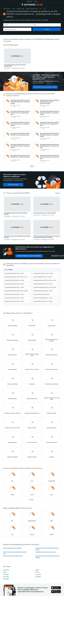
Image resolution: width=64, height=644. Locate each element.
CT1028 (5, 572)
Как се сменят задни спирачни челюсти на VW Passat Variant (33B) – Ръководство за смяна (49, 157)
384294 (37, 570)
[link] (17, 59)
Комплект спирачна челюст (32, 9)
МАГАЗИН (29, 1)
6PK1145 (37, 572)
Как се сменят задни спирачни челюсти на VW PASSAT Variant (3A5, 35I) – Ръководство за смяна (49, 102)
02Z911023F (6, 577)
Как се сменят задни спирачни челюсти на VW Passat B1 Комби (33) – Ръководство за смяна (49, 135)
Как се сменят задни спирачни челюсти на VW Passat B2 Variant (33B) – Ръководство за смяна (20, 146)
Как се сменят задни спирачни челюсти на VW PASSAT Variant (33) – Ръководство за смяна (49, 146)
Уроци (13, 9)
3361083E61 (38, 577)
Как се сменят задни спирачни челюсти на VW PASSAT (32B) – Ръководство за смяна (20, 156)
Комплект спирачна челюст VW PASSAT (46, 87)
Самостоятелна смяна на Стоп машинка (12, 548)
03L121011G (38, 574)
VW (40, 9)
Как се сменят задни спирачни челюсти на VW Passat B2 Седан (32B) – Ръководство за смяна (20, 124)
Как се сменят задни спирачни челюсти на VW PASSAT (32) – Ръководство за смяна (20, 134)
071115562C (6, 574)
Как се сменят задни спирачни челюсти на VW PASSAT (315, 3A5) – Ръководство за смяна (20, 113)
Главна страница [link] (7, 9)
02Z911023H (6, 570)
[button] (32, 270)
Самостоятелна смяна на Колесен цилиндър (46, 552)
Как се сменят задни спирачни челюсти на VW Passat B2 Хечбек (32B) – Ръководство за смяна (20, 102)
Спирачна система (20, 9)
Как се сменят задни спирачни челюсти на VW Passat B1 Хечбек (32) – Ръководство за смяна (49, 113)
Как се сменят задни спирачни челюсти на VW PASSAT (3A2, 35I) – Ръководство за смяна (49, 124)
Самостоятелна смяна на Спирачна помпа (13, 556)
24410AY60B (6, 579)
